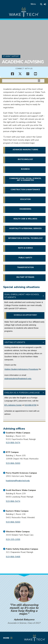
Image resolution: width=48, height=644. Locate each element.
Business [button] (25, 169)
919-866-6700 (30, 405)
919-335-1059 (13, 539)
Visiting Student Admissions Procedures (21, 369)
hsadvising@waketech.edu (18, 481)
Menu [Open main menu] (33, 4)
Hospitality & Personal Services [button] (25, 229)
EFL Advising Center (13, 405)
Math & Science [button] (25, 248)
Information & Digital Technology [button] (25, 238)
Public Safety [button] (25, 258)
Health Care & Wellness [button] (25, 219)
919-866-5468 (13, 557)
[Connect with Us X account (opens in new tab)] (20, 74)
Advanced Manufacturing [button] (25, 150)
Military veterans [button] (25, 277)
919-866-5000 (13, 463)
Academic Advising (23, 62)
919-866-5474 (13, 443)
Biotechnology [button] (25, 159)
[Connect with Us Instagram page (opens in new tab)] (28, 74)
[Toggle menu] (23, 81)
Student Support (11, 56)
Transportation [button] (25, 267)
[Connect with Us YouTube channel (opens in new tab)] (36, 74)
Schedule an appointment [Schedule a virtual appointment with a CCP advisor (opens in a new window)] (25, 315)
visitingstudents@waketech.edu (18, 379)
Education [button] (25, 199)
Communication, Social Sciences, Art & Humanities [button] (25, 179)
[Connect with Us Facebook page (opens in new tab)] (13, 74)
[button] (24, 296)
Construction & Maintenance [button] (25, 190)
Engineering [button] (25, 209)
